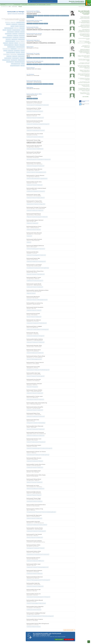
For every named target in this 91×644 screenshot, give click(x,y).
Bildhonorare (16, 28)
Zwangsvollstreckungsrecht (15, 66)
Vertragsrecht (22, 58)
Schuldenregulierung (21, 49)
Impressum (88, 7)
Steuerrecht (18, 52)
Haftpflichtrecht (10, 36)
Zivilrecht (23, 64)
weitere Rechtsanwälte (69, 630)
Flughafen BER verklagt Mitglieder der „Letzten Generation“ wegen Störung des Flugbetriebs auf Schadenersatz (84, 67)
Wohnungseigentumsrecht (16, 64)
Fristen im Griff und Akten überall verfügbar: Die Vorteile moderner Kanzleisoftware (84, 56)
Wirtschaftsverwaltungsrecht (20, 62)
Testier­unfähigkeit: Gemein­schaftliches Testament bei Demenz (85, 94)
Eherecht (4, 30)
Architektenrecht (14, 24)
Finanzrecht (22, 32)
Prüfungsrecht (22, 45)
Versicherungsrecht (16, 58)
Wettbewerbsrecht (21, 60)
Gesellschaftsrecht (8, 34)
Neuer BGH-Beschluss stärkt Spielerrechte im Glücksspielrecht (84, 82)
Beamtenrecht (22, 26)
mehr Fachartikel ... (86, 97)
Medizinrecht (11, 43)
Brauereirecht (22, 28)
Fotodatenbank (32, 5)
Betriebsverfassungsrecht (9, 28)
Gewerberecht (15, 34)
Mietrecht (16, 43)
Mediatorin (22, 41)
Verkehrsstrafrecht (21, 56)
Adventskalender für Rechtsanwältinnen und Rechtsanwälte (85, 46)
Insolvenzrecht (22, 37)
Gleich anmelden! (59, 639)
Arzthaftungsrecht (21, 24)
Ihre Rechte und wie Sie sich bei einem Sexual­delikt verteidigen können (84, 60)
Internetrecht (8, 39)
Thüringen (20, 7)
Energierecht (9, 30)
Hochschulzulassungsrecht (7, 37)
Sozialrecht (23, 51)
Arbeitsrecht (8, 24)
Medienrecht (6, 43)
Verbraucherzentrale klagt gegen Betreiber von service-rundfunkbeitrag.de (84, 85)
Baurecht (17, 26)
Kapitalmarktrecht (21, 39)
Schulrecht (5, 51)
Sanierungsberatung (6, 49)
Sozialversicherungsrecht (11, 52)
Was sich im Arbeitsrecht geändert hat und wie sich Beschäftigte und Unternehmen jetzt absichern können (84, 26)
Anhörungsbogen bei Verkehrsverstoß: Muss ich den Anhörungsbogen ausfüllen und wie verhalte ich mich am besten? (84, 31)
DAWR (10, 7)
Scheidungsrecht (14, 49)
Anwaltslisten (17, 5)
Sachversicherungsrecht (20, 47)
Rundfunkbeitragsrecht (12, 47)
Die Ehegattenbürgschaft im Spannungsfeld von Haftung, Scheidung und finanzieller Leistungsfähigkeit (85, 35)
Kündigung (18, 41)
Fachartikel (25, 5)
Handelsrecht (16, 36)
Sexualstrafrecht (17, 51)
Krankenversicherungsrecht (10, 41)
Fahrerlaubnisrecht (10, 32)
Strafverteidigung (7, 54)
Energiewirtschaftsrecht (16, 30)
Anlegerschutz (13, 22)
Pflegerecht (17, 45)
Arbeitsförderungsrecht (20, 22)
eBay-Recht (22, 66)
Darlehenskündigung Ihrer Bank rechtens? (84, 39)
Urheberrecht (9, 56)
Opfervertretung (22, 43)
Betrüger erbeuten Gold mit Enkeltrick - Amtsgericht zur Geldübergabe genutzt (85, 71)
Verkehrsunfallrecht (8, 58)
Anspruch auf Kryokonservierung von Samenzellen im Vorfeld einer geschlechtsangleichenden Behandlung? (84, 75)
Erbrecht (23, 30)
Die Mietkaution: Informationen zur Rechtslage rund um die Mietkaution (84, 79)
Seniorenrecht (11, 51)
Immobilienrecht (16, 37)
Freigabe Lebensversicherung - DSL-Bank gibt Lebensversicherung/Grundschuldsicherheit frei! (84, 42)
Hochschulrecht (22, 36)
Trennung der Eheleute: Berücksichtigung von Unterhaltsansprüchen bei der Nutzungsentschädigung (84, 22)
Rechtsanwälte (15, 7)
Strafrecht (23, 52)
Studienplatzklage (13, 54)
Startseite (3, 5)
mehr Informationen (69, 639)
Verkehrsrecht (15, 56)
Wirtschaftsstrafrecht (10, 62)
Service (49, 5)
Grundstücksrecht (21, 34)
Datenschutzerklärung (82, 7)
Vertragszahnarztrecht (6, 60)
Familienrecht (17, 32)
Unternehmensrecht (21, 54)
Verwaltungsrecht (14, 60)
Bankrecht (13, 26)
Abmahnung (7, 22)
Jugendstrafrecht (14, 39)
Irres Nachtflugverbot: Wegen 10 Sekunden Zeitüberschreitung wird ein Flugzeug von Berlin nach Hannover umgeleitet (84, 90)
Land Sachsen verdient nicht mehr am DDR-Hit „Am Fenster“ (84, 63)
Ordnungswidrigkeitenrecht (9, 45)
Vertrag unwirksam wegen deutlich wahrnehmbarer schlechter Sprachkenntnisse (85, 18)
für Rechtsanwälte (41, 5)
